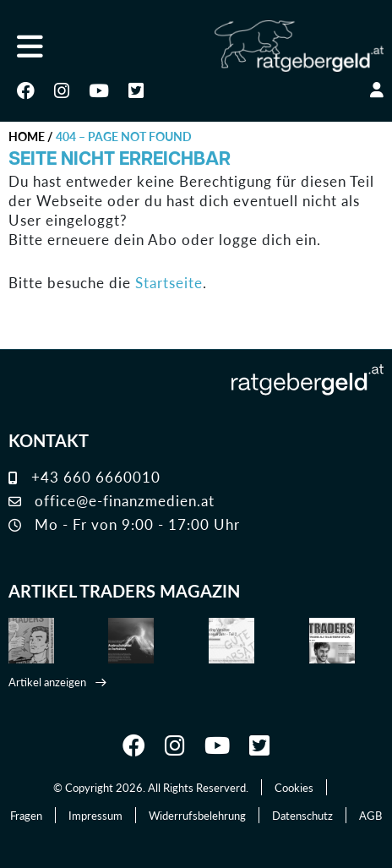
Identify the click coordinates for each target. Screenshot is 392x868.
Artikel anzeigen (47, 682)
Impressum (95, 815)
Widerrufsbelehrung (197, 815)
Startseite (169, 283)
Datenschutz (302, 815)
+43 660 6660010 (84, 477)
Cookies (294, 787)
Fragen (26, 815)
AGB (370, 815)
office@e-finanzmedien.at (112, 500)
